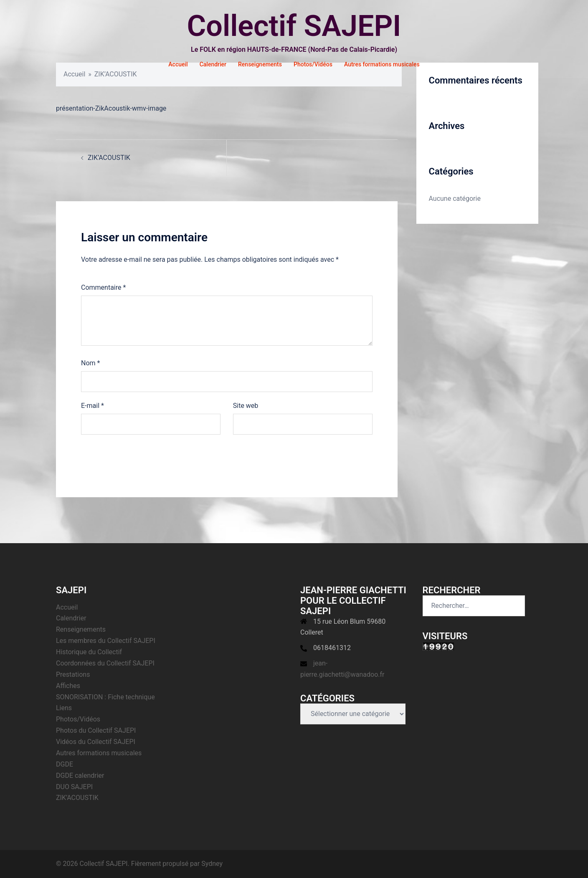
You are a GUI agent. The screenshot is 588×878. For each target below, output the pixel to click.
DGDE (65, 764)
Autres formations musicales (382, 64)
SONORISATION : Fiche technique (105, 697)
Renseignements (260, 64)
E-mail (93, 406)
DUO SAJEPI (74, 787)
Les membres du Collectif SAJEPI (106, 641)
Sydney (212, 864)
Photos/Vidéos (313, 64)
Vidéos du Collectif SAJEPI (96, 742)
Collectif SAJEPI (294, 26)
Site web (246, 406)
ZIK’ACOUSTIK (109, 158)
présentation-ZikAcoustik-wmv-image (111, 108)
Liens (64, 708)
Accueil (178, 64)
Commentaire (103, 287)
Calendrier (213, 64)
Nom (90, 363)
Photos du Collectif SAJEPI (96, 730)
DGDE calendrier (80, 776)
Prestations (73, 674)
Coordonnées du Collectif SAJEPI (105, 663)
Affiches (68, 686)
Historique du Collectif (89, 652)
